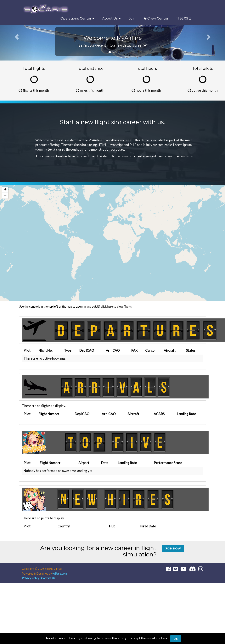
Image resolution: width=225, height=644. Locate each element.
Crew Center (156, 18)
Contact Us (48, 578)
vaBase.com (60, 574)
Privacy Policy (30, 578)
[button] (77, 18)
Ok (176, 639)
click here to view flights (115, 306)
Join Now (173, 548)
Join (132, 18)
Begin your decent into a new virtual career (112, 45)
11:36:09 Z (184, 18)
